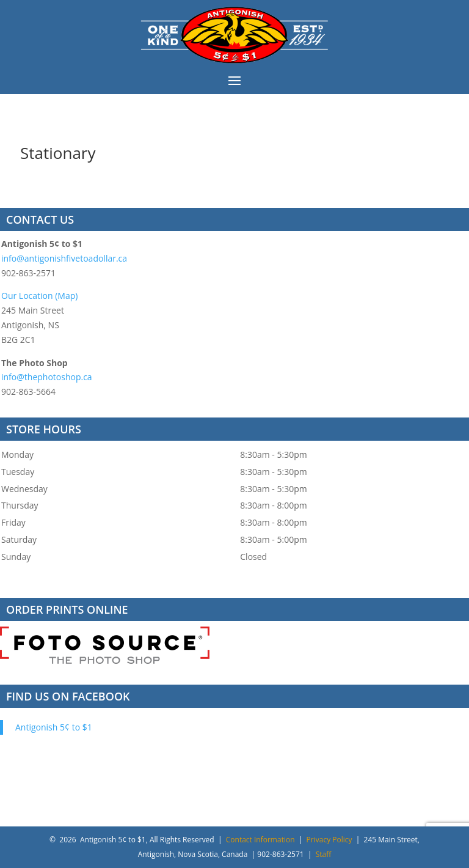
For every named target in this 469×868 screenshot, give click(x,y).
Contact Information (260, 840)
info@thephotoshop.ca (47, 377)
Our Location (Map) (39, 296)
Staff (324, 854)
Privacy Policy (329, 840)
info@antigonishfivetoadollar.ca (64, 258)
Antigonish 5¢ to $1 (54, 727)
